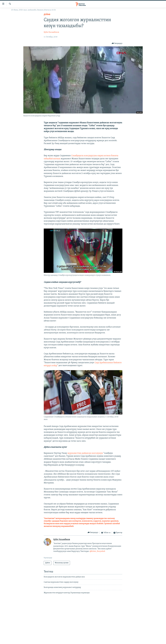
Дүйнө (47, 15)
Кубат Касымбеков (51, 32)
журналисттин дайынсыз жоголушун (85, 453)
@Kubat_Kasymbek (97, 551)
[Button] (117, 43)
